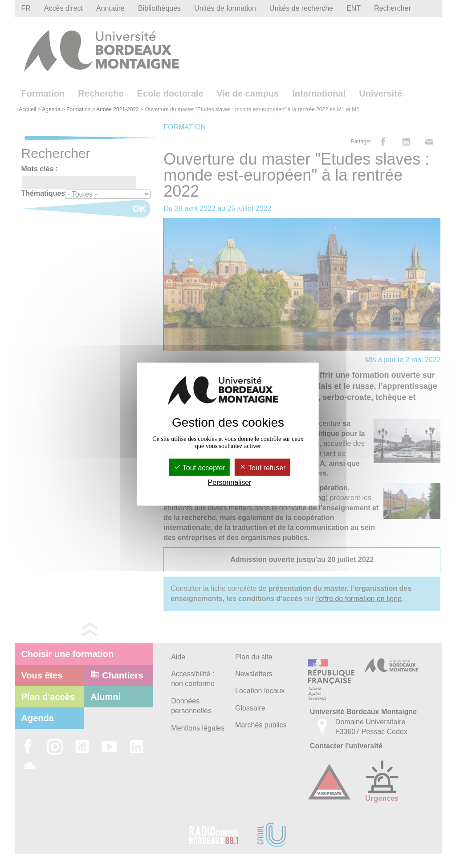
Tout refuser (263, 467)
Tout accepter (199, 467)
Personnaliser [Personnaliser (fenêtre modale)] (230, 482)
